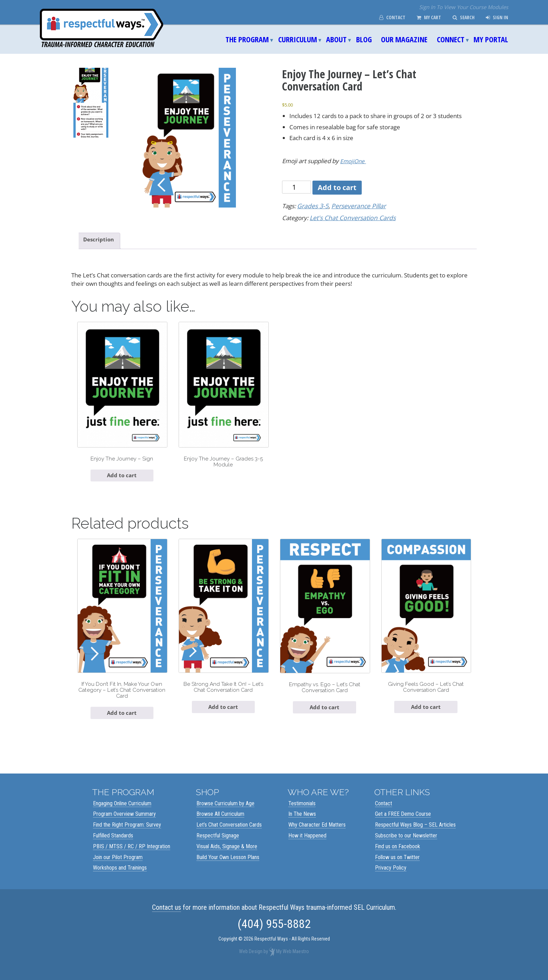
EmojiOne (354, 161)
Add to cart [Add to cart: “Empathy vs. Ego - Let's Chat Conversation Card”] (325, 715)
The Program (247, 39)
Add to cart (337, 187)
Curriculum (298, 39)
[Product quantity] (297, 187)
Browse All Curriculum (220, 823)
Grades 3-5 (312, 206)
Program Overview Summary (124, 823)
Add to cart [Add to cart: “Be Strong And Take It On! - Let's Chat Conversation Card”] (223, 715)
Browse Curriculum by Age (225, 813)
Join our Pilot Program (118, 867)
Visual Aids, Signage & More (227, 856)
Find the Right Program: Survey (127, 834)
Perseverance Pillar (356, 206)
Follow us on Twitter (397, 867)
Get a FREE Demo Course (403, 823)
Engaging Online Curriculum (122, 813)
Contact (385, 17)
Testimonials (302, 813)
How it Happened (307, 845)
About (336, 39)
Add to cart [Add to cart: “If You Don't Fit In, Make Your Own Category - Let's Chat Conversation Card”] (122, 721)
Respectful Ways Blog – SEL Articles (415, 834)
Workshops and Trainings (120, 877)
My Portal (491, 39)
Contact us (167, 917)
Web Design (251, 961)
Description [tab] (100, 239)
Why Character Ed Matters (317, 834)
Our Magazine (404, 39)
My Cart (424, 17)
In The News (302, 823)
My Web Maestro (293, 961)
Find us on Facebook (398, 856)
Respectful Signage (218, 845)
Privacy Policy (391, 877)
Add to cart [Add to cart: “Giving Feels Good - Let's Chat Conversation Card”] (426, 715)
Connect (451, 39)
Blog (364, 39)
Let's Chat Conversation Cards (350, 217)
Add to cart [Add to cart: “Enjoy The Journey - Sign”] (122, 479)
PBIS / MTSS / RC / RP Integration (132, 856)
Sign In (496, 17)
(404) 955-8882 (274, 933)
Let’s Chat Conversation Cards (229, 834)
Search (461, 17)
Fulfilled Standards (113, 845)
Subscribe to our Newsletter (406, 845)
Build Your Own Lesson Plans (228, 867)
